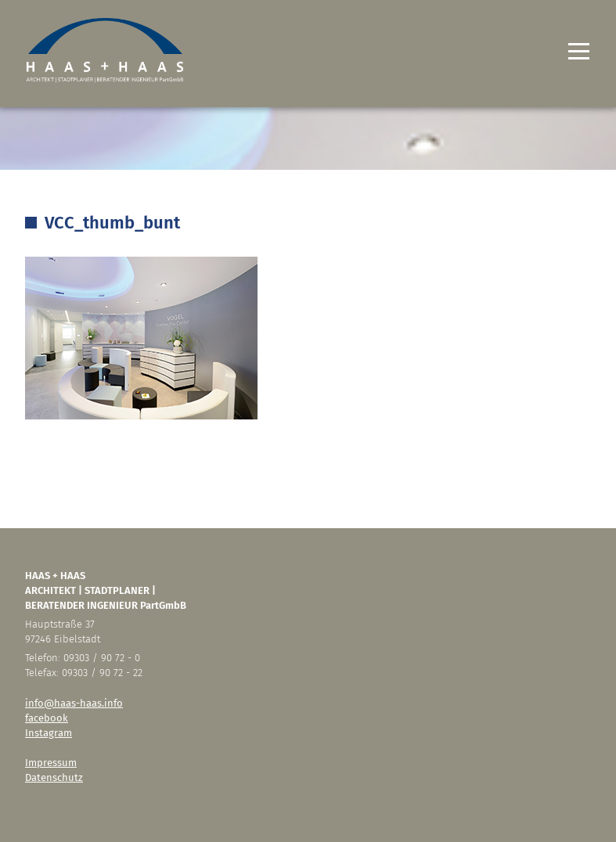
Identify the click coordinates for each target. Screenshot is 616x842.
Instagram (49, 733)
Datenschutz (54, 777)
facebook (47, 718)
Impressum (51, 763)
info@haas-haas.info (74, 703)
